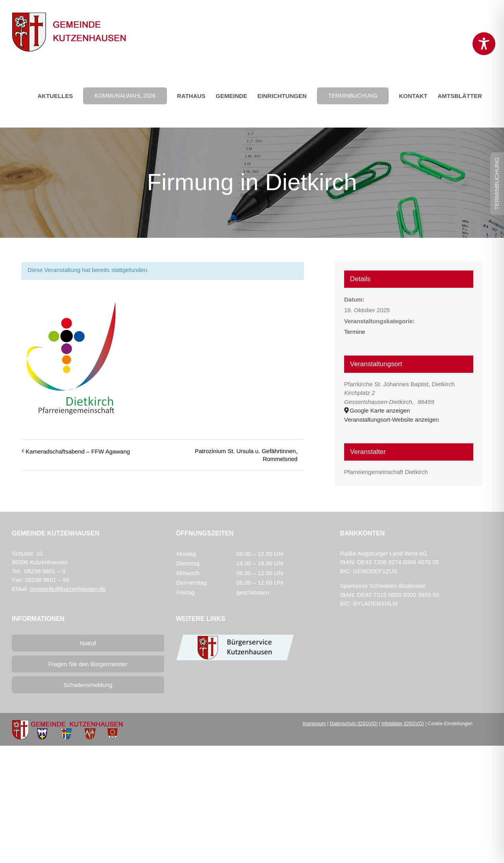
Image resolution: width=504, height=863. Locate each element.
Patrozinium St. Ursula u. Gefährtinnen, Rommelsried (246, 455)
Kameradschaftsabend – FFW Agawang (78, 451)
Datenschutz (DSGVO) (354, 724)
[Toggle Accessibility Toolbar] (484, 44)
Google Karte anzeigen (380, 410)
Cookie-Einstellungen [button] (450, 724)
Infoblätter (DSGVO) (403, 724)
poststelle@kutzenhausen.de (68, 589)
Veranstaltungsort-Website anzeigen (392, 419)
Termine (355, 332)
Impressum (314, 724)
